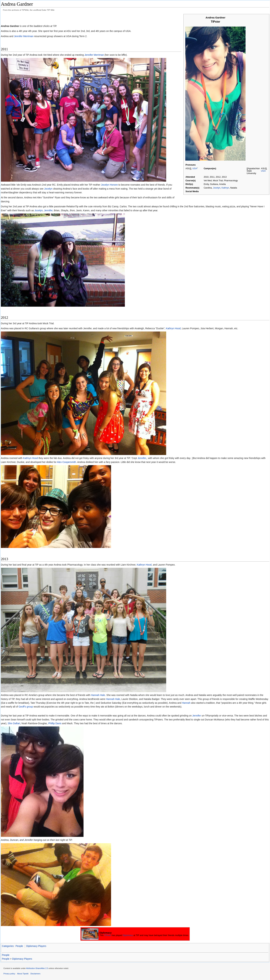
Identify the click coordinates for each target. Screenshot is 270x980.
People (19, 946)
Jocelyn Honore (109, 185)
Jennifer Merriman (24, 36)
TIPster (108, 935)
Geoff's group (26, 707)
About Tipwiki (23, 974)
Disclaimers (35, 974)
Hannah (186, 703)
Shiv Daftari (14, 723)
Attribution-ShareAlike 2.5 (37, 968)
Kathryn (225, 188)
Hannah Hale (98, 695)
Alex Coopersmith (67, 462)
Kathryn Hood (173, 328)
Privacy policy (9, 974)
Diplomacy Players (36, 946)
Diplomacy (128, 935)
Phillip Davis (55, 723)
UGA (195, 169)
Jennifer (48, 210)
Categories (8, 946)
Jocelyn (217, 188)
